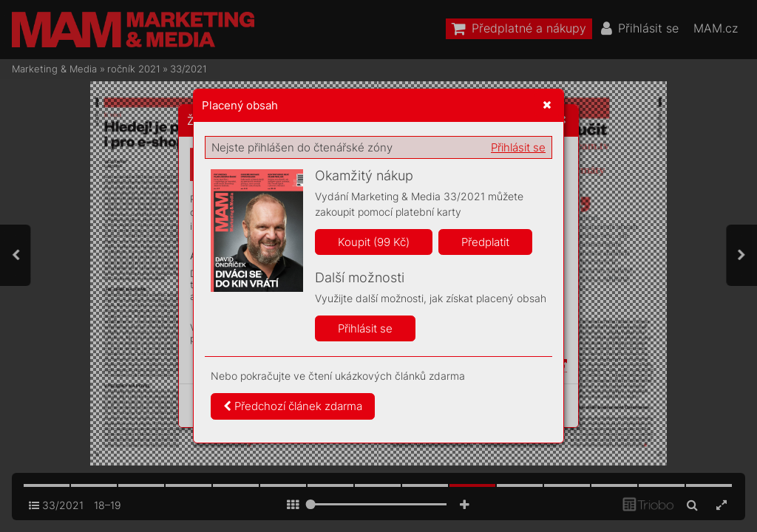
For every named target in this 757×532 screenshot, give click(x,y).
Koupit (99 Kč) (374, 242)
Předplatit (485, 242)
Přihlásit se (518, 147)
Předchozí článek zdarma (293, 406)
